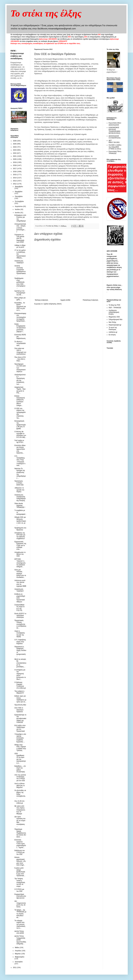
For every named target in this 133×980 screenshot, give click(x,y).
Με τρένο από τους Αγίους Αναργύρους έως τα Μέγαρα (20, 810)
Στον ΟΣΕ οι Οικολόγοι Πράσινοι (19, 710)
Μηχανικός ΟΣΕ (114, 317)
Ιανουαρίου (19, 962)
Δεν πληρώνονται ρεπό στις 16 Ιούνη (20, 904)
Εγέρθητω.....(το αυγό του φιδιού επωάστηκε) (20, 769)
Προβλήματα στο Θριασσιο (20, 529)
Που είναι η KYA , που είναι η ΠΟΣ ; (20, 359)
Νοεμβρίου (19, 192)
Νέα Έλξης (112, 322)
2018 (15, 165)
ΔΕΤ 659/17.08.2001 (114, 141)
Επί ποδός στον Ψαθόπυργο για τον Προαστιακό (20, 728)
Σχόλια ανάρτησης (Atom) (53, 304)
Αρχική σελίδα (65, 300)
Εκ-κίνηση (112, 335)
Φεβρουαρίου (20, 957)
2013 (15, 181)
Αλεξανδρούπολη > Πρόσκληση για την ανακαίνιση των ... (20, 379)
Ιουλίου (18, 209)
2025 (15, 144)
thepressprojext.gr (115, 325)
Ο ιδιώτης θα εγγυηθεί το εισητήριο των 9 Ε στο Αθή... (20, 434)
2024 (15, 147)
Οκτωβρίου (19, 196)
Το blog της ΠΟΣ (114, 305)
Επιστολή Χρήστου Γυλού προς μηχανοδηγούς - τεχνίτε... (20, 844)
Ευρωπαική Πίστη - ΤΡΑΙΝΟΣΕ (115, 152)
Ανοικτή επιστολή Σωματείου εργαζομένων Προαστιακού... (20, 271)
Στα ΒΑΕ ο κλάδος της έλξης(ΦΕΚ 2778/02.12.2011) (115, 147)
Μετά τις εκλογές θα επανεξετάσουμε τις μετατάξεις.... (20, 663)
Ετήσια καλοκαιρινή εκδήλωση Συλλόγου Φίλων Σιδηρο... (20, 401)
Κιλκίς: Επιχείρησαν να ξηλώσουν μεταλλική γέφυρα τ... (20, 328)
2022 (15, 153)
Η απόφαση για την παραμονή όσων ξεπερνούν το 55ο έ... (20, 675)
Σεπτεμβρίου (19, 201)
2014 (15, 178)
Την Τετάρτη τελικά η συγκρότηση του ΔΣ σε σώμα (20, 882)
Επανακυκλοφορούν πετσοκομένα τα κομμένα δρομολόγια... (20, 317)
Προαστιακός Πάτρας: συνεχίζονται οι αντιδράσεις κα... (20, 624)
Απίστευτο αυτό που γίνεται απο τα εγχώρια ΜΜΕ (20, 583)
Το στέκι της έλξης (46, 13)
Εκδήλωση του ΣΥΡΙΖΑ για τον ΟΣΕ (20, 852)
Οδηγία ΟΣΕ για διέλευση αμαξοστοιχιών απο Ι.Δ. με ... (20, 521)
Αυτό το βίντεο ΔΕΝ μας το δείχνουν (20, 785)
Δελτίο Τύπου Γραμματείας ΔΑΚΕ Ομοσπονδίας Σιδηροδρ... (20, 940)
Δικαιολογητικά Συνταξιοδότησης (115, 137)
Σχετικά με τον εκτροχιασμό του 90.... (20, 293)
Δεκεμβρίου (19, 187)
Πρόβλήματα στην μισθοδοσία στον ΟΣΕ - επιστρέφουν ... (20, 283)
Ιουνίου (18, 213)
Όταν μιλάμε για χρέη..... (20, 299)
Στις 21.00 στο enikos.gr (19, 802)
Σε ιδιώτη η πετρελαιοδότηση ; (20, 343)
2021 (15, 156)
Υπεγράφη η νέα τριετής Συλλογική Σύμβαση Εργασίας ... (20, 738)
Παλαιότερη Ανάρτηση (90, 300)
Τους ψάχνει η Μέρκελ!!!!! (19, 692)
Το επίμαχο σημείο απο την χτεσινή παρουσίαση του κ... (20, 924)
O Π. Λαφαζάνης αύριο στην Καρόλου (20, 642)
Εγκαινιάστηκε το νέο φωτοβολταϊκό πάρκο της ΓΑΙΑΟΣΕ (20, 719)
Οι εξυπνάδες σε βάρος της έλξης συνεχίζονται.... (20, 794)
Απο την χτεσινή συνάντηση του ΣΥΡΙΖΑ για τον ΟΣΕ (20, 778)
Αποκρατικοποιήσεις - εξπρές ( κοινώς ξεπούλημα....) (20, 228)
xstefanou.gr (113, 332)
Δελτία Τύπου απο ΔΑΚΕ (19, 932)
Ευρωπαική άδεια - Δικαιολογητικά (115, 124)
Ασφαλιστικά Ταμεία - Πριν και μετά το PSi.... (20, 390)
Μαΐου (17, 948)
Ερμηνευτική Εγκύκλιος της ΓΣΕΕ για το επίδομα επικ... (20, 545)
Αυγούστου (19, 206)
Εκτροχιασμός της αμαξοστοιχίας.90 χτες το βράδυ (20, 425)
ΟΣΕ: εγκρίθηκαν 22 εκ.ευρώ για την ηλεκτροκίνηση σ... (20, 758)
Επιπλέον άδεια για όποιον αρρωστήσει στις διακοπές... (20, 449)
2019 (15, 162)
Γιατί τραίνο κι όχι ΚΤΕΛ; (19, 441)
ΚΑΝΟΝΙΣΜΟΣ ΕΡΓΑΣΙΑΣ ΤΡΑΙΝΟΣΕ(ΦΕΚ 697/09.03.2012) (114, 130)
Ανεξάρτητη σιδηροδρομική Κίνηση (114, 312)
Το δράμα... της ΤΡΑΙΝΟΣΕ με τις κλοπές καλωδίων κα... (20, 914)
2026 (15, 141)
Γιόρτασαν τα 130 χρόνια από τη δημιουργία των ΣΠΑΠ (19, 238)
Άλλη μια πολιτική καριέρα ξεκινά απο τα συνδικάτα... (20, 574)
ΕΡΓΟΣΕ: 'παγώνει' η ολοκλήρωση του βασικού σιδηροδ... (20, 563)
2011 (15, 968)
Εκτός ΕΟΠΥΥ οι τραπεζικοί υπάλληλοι (20, 615)
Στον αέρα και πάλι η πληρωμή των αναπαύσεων (20, 351)
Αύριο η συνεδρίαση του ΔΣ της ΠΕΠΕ (20, 634)
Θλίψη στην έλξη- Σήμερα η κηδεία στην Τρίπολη (20, 748)
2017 (15, 169)
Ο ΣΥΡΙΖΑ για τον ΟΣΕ (19, 890)
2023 (15, 150)
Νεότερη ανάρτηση (41, 300)
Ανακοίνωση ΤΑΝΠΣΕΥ (19, 262)
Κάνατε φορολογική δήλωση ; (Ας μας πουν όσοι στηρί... (20, 861)
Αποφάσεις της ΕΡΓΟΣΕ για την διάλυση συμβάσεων (20, 536)
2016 (15, 172)
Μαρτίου (18, 954)
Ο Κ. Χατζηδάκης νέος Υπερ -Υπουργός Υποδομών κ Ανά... (20, 461)
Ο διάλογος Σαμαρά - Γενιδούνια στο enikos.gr (20, 685)
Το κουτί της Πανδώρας (113, 328)
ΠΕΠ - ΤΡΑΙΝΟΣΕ (115, 308)
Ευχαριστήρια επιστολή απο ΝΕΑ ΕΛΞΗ (20, 896)
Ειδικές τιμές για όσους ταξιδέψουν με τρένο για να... (20, 699)
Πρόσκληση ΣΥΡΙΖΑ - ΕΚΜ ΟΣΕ (19, 483)
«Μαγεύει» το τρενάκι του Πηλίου (19, 490)
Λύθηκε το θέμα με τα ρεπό (20, 246)
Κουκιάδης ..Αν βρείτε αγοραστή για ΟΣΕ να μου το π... (20, 307)
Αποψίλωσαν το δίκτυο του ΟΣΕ (20, 554)
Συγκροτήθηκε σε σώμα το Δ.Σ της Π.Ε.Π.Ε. (19, 608)
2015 (15, 175)
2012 (15, 184)
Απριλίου (18, 951)
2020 (15, 159)
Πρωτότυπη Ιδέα (20, 705)
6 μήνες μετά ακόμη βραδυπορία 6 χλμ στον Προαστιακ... (20, 872)
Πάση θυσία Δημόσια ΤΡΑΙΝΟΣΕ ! (20, 505)
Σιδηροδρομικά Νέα (115, 319)
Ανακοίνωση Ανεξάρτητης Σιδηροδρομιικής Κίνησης (20, 498)
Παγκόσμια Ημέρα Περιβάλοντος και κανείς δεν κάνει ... (20, 833)
